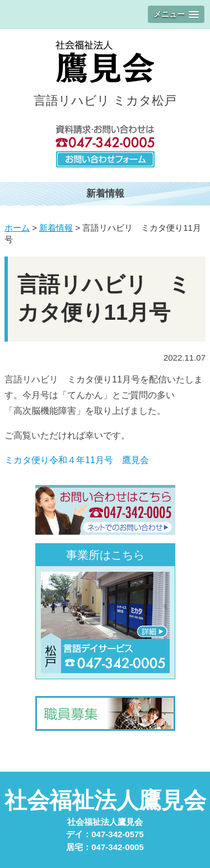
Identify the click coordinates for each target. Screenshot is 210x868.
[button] (176, 14)
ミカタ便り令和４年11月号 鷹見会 (77, 460)
